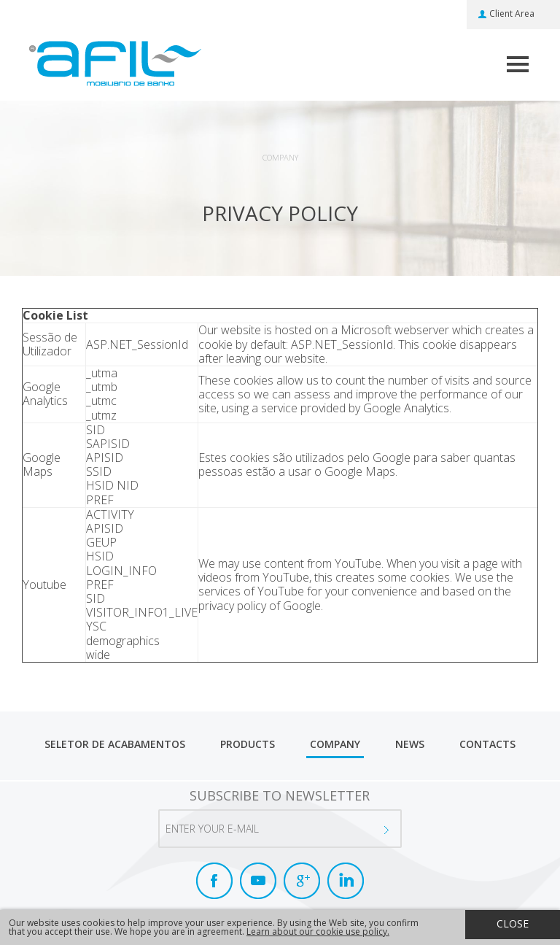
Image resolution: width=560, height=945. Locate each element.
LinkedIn (346, 881)
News (410, 744)
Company (335, 744)
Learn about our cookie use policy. (318, 931)
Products (248, 744)
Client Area (512, 14)
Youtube (258, 881)
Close (513, 923)
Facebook (214, 881)
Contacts (487, 744)
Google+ (302, 881)
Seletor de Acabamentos (115, 744)
